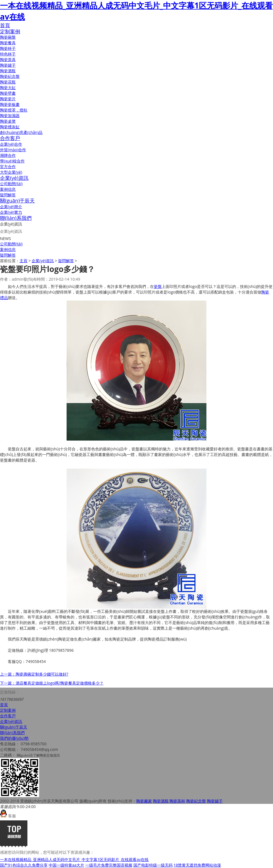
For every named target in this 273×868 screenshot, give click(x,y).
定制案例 (10, 31)
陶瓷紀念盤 (10, 76)
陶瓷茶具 (8, 60)
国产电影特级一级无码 (153, 865)
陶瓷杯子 (8, 48)
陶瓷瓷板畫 (10, 104)
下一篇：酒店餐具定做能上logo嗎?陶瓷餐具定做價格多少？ (52, 683)
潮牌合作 (8, 155)
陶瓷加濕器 (10, 116)
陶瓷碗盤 (8, 37)
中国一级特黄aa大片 (67, 865)
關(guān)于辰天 (17, 201)
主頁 (23, 261)
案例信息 (8, 189)
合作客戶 (10, 138)
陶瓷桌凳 (8, 121)
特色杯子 (8, 54)
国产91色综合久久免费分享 (24, 865)
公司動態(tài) (11, 184)
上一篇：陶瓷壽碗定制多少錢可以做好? (34, 674)
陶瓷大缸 (8, 88)
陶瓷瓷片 (8, 99)
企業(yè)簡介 (11, 207)
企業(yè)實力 (11, 212)
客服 (8, 816)
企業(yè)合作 (11, 144)
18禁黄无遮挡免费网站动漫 (197, 865)
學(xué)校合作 (12, 161)
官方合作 (8, 167)
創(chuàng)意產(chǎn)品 (21, 132)
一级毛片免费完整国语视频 (109, 865)
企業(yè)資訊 (14, 178)
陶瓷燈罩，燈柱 (14, 110)
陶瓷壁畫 (8, 93)
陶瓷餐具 (8, 43)
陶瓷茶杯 (177, 801)
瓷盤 (158, 286)
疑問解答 (8, 195)
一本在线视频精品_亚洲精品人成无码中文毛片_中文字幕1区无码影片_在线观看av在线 (74, 859)
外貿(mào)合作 (13, 150)
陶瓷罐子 (8, 65)
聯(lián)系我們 (16, 218)
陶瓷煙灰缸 (10, 127)
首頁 (5, 25)
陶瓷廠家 (144, 801)
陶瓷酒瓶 (8, 71)
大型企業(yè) (11, 172)
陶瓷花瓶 (8, 82)
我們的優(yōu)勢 (14, 738)
